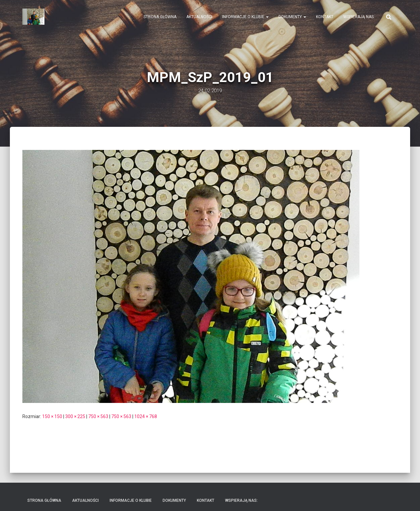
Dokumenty (292, 17)
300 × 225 (75, 416)
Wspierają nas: (359, 17)
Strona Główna (160, 17)
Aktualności (199, 17)
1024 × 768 (146, 416)
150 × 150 (52, 416)
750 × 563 (98, 416)
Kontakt (325, 17)
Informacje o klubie (245, 17)
